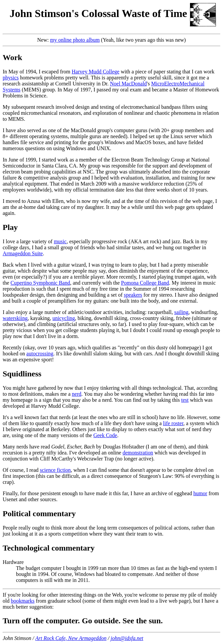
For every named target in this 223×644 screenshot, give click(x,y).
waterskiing (15, 318)
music (60, 241)
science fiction (55, 470)
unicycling (64, 318)
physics (11, 78)
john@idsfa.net (127, 638)
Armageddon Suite (23, 253)
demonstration (138, 453)
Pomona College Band (145, 283)
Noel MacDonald (128, 84)
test (185, 400)
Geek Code (105, 435)
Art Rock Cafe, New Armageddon (71, 638)
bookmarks (22, 601)
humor (200, 493)
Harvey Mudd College (95, 72)
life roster (173, 423)
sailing (181, 312)
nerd (77, 394)
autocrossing (40, 354)
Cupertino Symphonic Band (40, 283)
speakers (133, 295)
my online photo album (75, 40)
